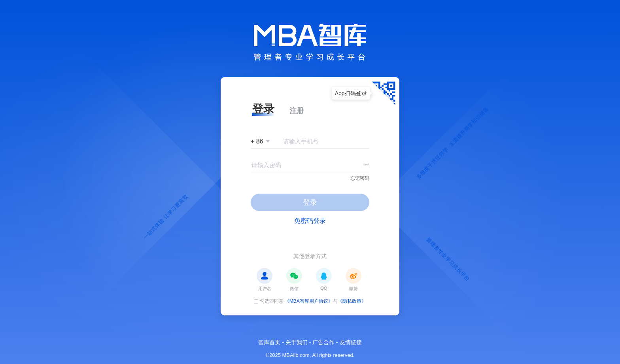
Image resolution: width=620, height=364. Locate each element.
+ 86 (257, 141)
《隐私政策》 (352, 301)
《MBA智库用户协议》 (309, 301)
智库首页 (269, 342)
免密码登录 (310, 221)
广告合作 (323, 342)
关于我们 (297, 342)
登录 (310, 202)
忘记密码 (360, 178)
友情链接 (351, 342)
